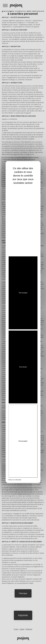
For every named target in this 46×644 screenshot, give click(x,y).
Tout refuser (23, 367)
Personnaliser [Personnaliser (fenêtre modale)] (23, 441)
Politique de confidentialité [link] (15, 480)
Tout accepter (23, 293)
